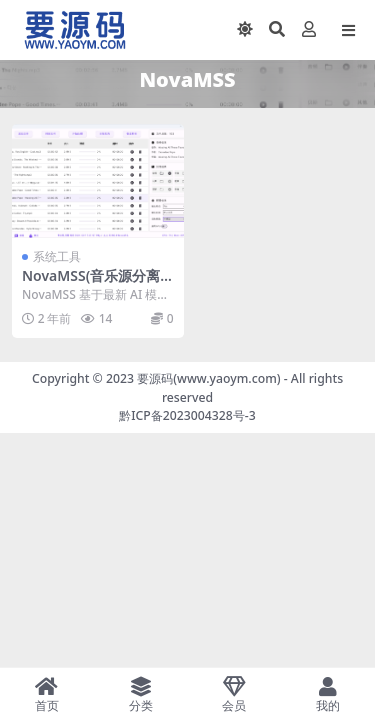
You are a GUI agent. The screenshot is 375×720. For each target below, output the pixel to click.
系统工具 (57, 256)
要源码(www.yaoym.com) (208, 378)
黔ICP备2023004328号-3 (187, 415)
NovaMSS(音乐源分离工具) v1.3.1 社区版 (91, 284)
